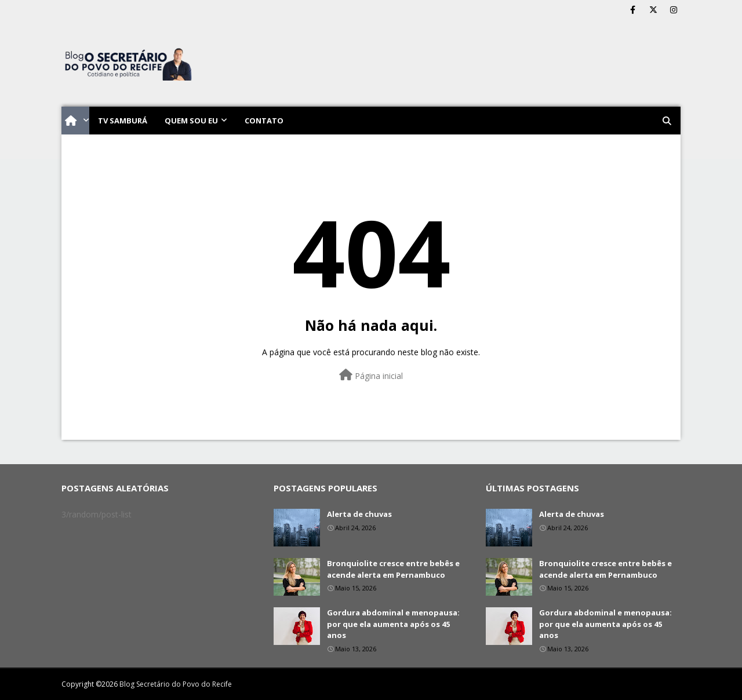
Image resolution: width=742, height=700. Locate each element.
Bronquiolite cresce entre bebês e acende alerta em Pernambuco (393, 569)
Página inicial (371, 375)
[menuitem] (75, 121)
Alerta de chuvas (359, 514)
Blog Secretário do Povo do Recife (176, 684)
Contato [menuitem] (264, 121)
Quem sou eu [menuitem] (191, 121)
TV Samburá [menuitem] (123, 121)
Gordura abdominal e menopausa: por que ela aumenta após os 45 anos (393, 624)
